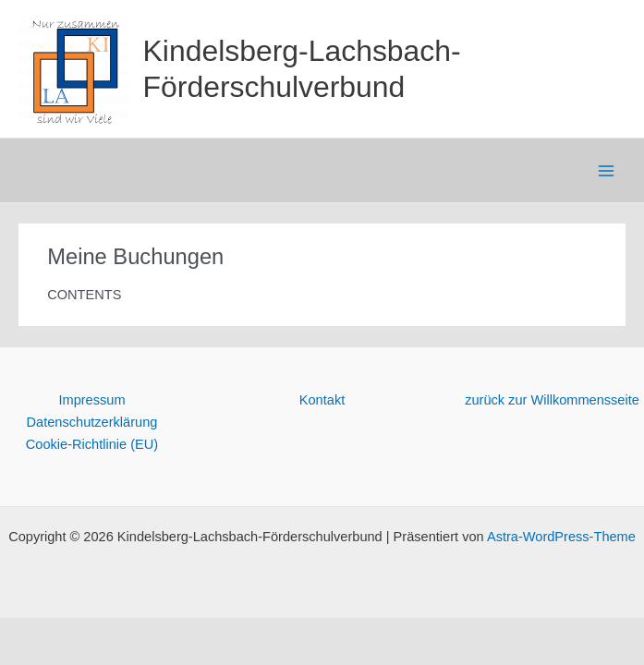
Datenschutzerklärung (92, 422)
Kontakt (322, 400)
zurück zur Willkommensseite (552, 400)
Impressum (91, 400)
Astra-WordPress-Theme (561, 537)
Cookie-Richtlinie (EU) (92, 444)
